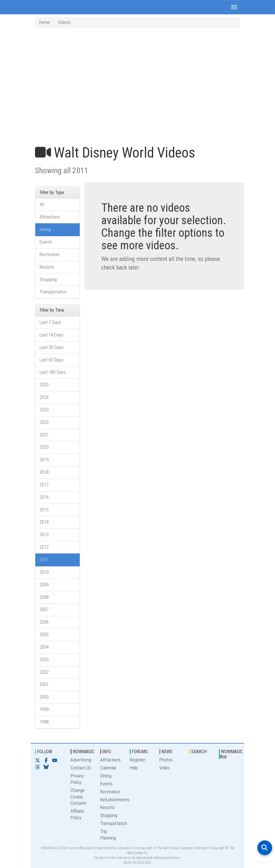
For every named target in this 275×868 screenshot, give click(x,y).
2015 (44, 510)
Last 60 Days (52, 360)
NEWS (167, 752)
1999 (44, 709)
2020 (44, 447)
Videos (64, 22)
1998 (44, 722)
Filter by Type (52, 192)
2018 (44, 472)
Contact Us (81, 768)
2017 (44, 485)
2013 (44, 535)
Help (134, 768)
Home (45, 22)
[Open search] (265, 848)
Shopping (48, 280)
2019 (44, 460)
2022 (44, 422)
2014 (44, 522)
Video (165, 768)
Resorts (47, 267)
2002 (44, 672)
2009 (44, 585)
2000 (44, 697)
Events (46, 242)
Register (137, 760)
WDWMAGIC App (231, 754)
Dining (45, 229)
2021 (44, 435)
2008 (44, 597)
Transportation (53, 292)
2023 (44, 410)
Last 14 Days (52, 335)
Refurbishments (115, 800)
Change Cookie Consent (78, 797)
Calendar (108, 768)
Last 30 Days (52, 347)
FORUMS (140, 752)
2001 (44, 684)
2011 (44, 560)
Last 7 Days (50, 322)
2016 (44, 497)
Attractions (50, 217)
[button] (234, 7)
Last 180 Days (53, 372)
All (42, 204)
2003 (44, 660)
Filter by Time (52, 310)
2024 (44, 397)
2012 (44, 547)
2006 (44, 622)
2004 (44, 647)
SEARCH (199, 752)
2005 (44, 635)
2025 (44, 385)
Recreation (50, 255)
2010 (44, 572)
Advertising (81, 760)
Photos (166, 760)
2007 (44, 609)
